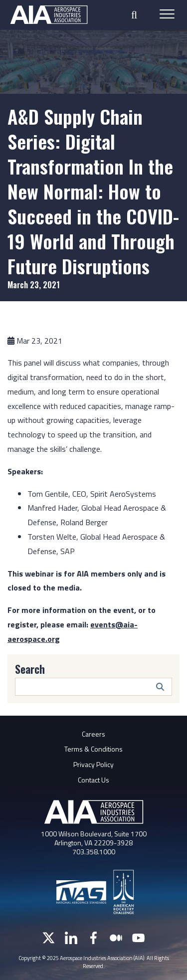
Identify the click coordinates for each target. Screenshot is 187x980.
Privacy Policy (93, 764)
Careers (93, 734)
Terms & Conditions (93, 749)
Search (30, 669)
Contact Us (93, 780)
